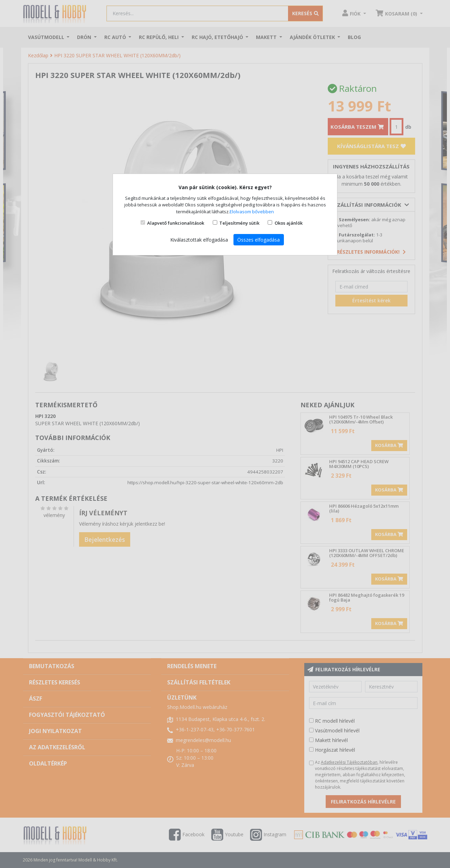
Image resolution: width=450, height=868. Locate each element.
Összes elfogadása (258, 240)
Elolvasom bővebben (252, 212)
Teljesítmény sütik (239, 223)
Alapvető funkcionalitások (176, 223)
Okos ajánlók (289, 223)
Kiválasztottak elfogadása (199, 240)
